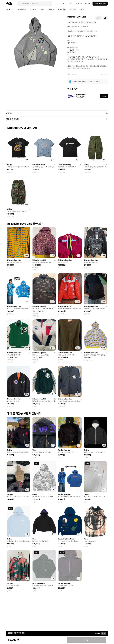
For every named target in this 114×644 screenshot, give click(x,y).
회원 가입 (79, 4)
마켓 (62, 4)
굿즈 (42, 9)
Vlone (34, 450)
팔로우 (104, 96)
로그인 (88, 4)
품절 (86, 640)
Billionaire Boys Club (77, 17)
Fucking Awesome (64, 450)
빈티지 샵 (73, 9)
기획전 (82, 9)
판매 (70, 3)
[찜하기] (99, 18)
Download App (100, 3)
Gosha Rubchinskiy (65, 165)
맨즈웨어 (10, 9)
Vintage (9, 165)
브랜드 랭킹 (62, 9)
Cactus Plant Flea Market (67, 539)
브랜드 (51, 9)
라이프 (33, 9)
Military (86, 165)
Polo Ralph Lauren (39, 165)
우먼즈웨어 (22, 9)
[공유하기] (105, 18)
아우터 (74, 74)
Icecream (10, 494)
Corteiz (9, 450)
